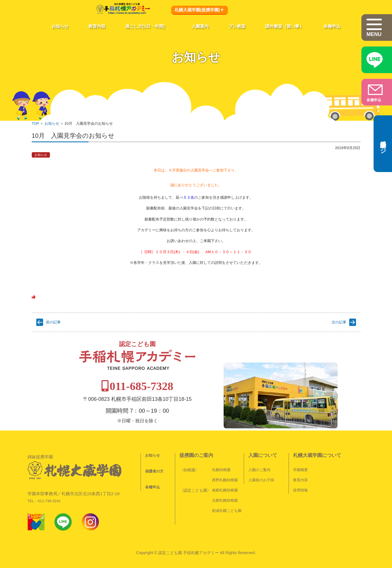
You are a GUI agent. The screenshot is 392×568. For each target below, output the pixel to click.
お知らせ (60, 26)
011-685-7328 (197, 372)
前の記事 (53, 322)
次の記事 (339, 322)
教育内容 (97, 26)
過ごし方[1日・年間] (145, 26)
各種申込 (332, 26)
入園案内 (200, 26)
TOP (36, 123)
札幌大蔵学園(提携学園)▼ (199, 10)
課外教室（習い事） (284, 26)
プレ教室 (237, 26)
